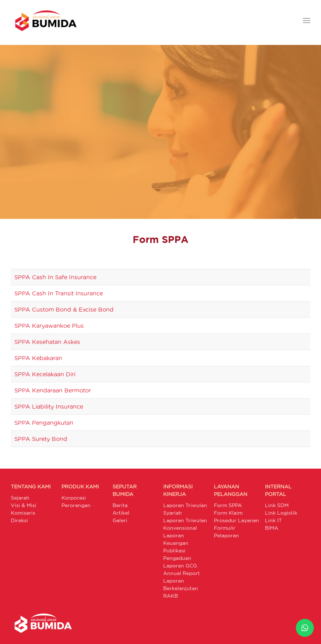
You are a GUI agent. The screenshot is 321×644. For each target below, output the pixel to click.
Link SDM (277, 505)
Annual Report (182, 573)
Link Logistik (281, 513)
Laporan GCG (180, 566)
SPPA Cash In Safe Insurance (55, 277)
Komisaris (23, 513)
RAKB (171, 596)
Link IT (273, 520)
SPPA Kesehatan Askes (47, 342)
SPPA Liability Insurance (49, 406)
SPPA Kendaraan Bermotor (53, 390)
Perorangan (76, 505)
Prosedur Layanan (237, 520)
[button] (307, 21)
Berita (120, 505)
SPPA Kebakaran (38, 358)
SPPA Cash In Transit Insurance (59, 293)
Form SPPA (228, 505)
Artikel (121, 513)
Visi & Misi (24, 505)
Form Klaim (228, 513)
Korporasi (74, 498)
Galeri (120, 520)
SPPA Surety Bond (41, 439)
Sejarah (20, 498)
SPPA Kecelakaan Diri (45, 374)
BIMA (272, 528)
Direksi (19, 520)
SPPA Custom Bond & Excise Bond (64, 309)
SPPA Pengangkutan (44, 423)
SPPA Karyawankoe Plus (49, 326)
